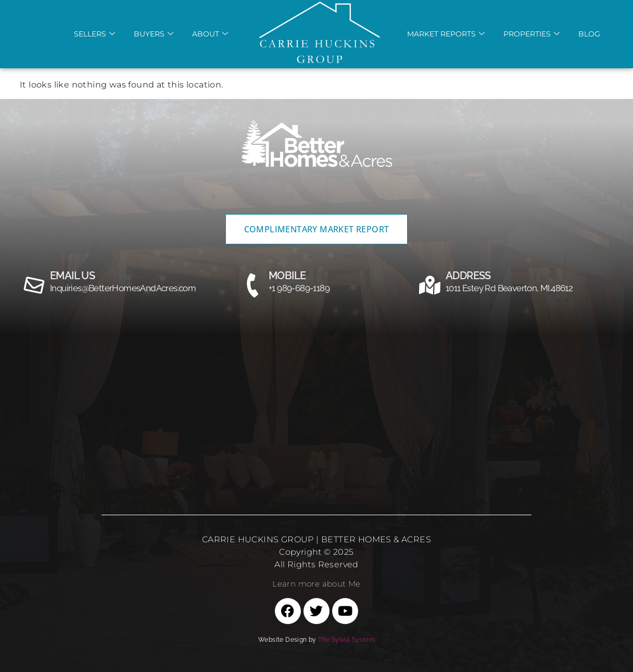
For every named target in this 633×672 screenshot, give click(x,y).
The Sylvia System (346, 640)
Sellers (94, 34)
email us (72, 276)
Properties (531, 34)
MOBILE (287, 276)
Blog (589, 34)
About (210, 34)
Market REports (446, 34)
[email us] (34, 285)
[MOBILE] (253, 285)
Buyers (154, 34)
